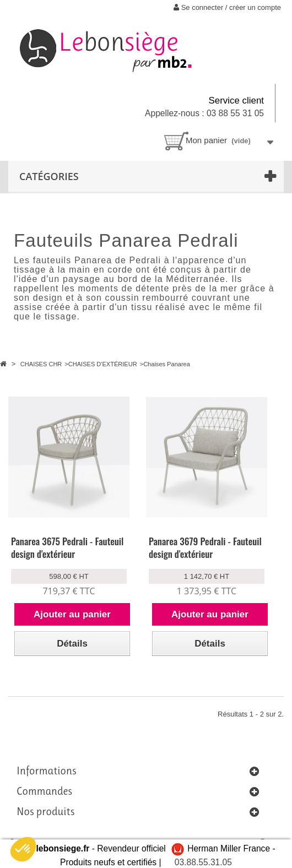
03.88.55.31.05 (203, 862)
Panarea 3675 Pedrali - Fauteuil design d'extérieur (67, 547)
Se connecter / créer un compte (227, 7)
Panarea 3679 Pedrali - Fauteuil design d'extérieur (205, 547)
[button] (23, 849)
